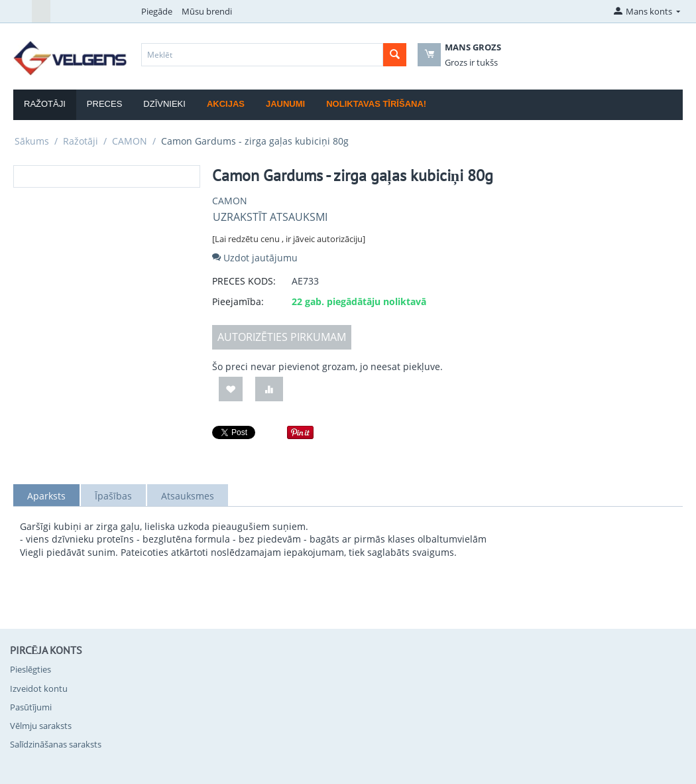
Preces (104, 104)
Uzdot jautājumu (255, 258)
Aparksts (46, 496)
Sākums (32, 141)
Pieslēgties (30, 669)
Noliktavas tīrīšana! (376, 104)
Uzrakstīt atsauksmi (270, 217)
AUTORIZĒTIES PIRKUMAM (282, 337)
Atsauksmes (188, 496)
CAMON (130, 141)
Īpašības (113, 496)
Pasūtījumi (31, 707)
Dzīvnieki (164, 104)
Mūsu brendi (207, 11)
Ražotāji (45, 104)
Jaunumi (285, 104)
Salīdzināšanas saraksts (56, 744)
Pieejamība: (238, 301)
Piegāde (157, 11)
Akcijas (226, 104)
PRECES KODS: (244, 281)
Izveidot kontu (39, 688)
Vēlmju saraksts (41, 726)
